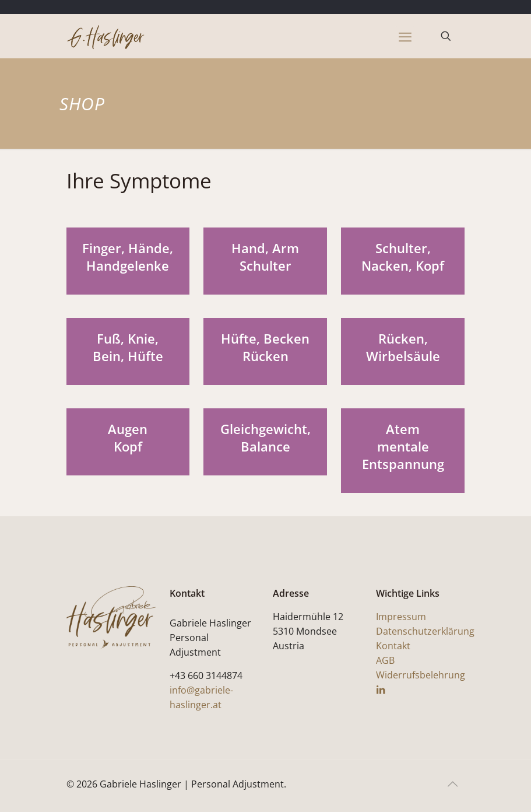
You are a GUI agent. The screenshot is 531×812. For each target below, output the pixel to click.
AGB (385, 660)
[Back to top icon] (453, 784)
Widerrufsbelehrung (421, 675)
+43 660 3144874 (206, 675)
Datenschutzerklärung (425, 631)
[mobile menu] (405, 36)
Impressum (401, 617)
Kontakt (393, 646)
